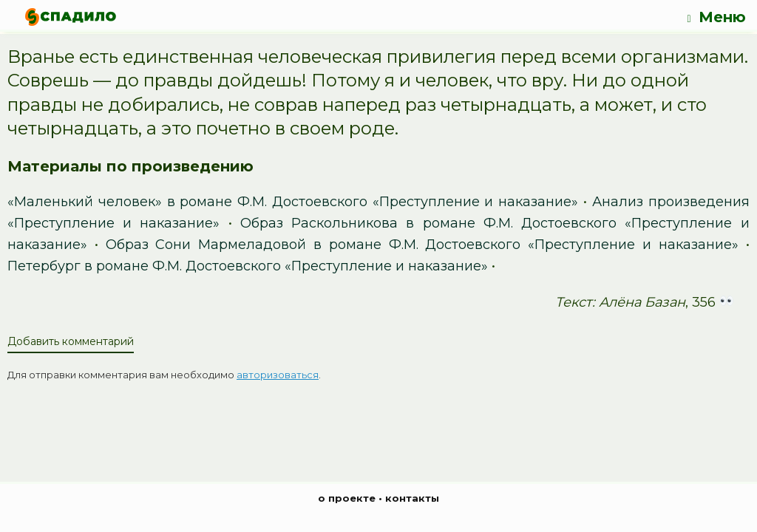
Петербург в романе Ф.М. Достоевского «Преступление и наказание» (248, 266)
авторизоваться (278, 375)
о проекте (347, 498)
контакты (412, 498)
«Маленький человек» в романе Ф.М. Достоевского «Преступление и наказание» (293, 202)
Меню (716, 17)
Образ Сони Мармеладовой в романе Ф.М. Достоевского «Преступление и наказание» (422, 245)
